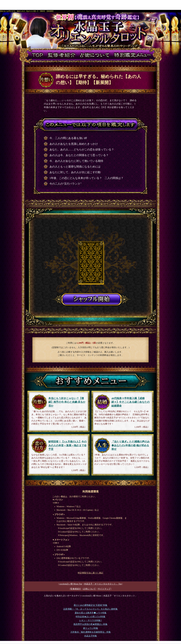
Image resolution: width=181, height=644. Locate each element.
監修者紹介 (76, 589)
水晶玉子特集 (90, 636)
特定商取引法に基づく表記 (90, 573)
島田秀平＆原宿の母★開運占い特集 (90, 624)
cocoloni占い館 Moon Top (71, 584)
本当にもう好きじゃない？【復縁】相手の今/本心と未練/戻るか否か (67, 402)
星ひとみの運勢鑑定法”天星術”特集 (90, 605)
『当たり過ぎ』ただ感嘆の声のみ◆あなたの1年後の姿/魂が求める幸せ (131, 445)
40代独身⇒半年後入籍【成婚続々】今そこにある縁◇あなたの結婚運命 (131, 402)
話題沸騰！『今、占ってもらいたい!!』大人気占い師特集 (91, 609)
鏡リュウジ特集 (91, 628)
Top (103, 584)
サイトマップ (104, 589)
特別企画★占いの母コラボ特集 (90, 617)
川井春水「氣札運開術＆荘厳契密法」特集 (91, 632)
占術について (90, 589)
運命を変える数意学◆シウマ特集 (91, 613)
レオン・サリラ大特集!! (90, 620)
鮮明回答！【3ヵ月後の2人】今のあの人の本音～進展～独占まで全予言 (67, 445)
